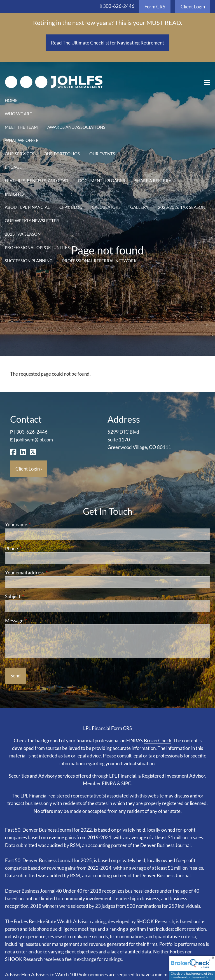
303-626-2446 (119, 6)
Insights (14, 194)
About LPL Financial (27, 207)
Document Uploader (102, 181)
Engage (13, 167)
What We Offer (22, 140)
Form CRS (155, 7)
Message (36, 620)
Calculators (106, 207)
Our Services (19, 154)
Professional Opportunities (37, 247)
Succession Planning (29, 261)
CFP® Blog (71, 207)
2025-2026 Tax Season (182, 207)
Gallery (139, 207)
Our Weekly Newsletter (32, 221)
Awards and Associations (76, 127)
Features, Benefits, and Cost (37, 181)
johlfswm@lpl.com (34, 440)
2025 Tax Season (23, 234)
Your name (38, 524)
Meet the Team (21, 127)
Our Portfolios (62, 154)
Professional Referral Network (99, 261)
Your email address (46, 573)
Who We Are (18, 114)
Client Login (193, 7)
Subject (34, 596)
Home (11, 100)
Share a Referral (154, 181)
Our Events (102, 154)
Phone (33, 549)
